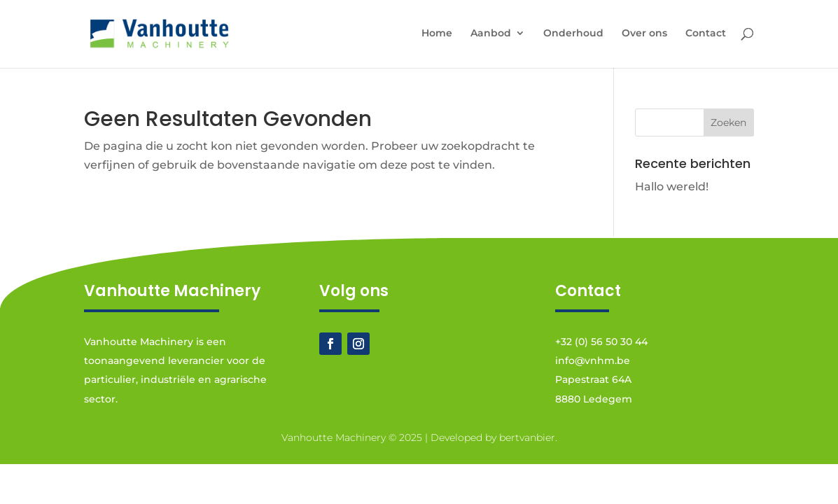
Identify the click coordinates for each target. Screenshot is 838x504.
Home (437, 34)
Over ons (644, 34)
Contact (706, 34)
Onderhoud (573, 34)
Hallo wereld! (672, 187)
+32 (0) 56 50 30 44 (601, 342)
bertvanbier (527, 437)
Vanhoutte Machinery (334, 437)
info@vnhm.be (593, 360)
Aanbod (491, 34)
